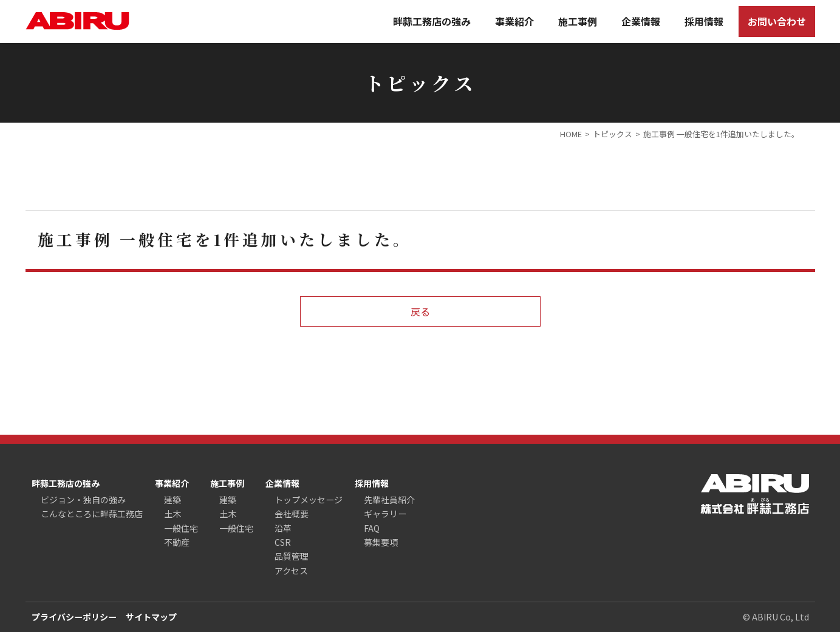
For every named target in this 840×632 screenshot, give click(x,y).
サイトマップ (151, 617)
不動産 (177, 542)
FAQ (372, 528)
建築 (172, 500)
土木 (172, 514)
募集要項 (381, 542)
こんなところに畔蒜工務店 (92, 514)
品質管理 (292, 556)
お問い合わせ (777, 21)
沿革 (283, 528)
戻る (420, 311)
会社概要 (292, 514)
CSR (283, 542)
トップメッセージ (309, 500)
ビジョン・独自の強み (83, 500)
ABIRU (77, 21)
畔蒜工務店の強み (432, 21)
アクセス (291, 571)
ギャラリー (385, 514)
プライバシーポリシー (74, 617)
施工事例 (578, 21)
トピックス (613, 134)
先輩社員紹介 (389, 500)
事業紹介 (514, 21)
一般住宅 (181, 528)
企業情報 (641, 21)
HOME (571, 134)
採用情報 (704, 21)
